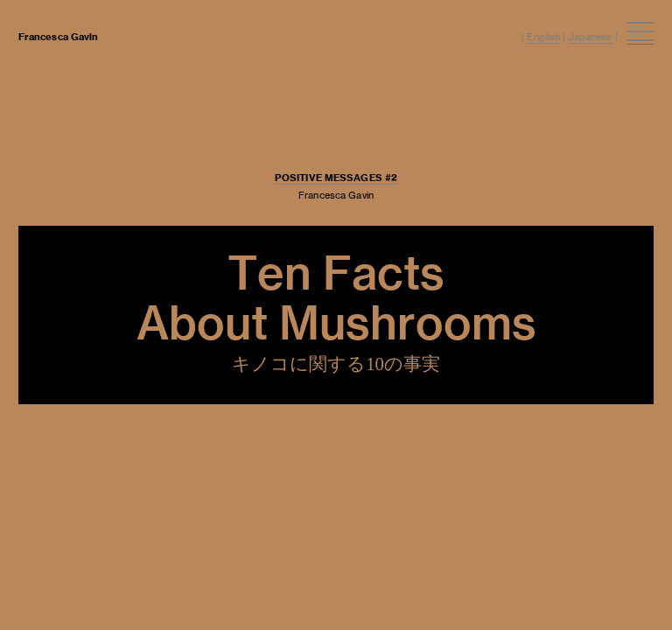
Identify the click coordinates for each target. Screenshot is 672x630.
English (543, 37)
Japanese (591, 37)
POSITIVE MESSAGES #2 (336, 178)
